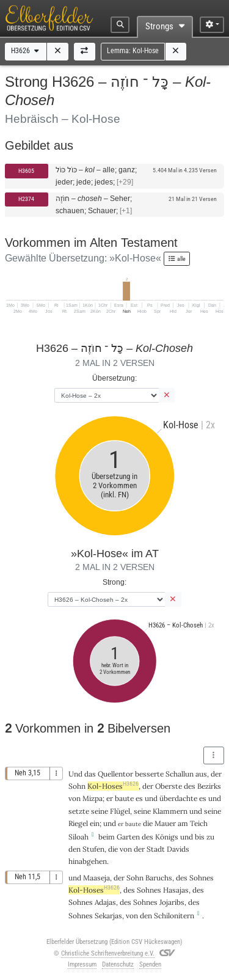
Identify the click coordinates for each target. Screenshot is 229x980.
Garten (128, 837)
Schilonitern (174, 916)
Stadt (156, 849)
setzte (79, 811)
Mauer (165, 823)
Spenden (150, 964)
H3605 (26, 171)
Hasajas (176, 890)
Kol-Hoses (113, 786)
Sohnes (202, 878)
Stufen (93, 849)
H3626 (26, 51)
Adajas (105, 902)
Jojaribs (172, 902)
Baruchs (159, 878)
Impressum (82, 964)
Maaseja (96, 878)
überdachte (178, 798)
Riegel (78, 823)
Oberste (169, 786)
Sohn (77, 786)
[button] (58, 52)
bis (200, 837)
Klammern (170, 811)
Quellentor (115, 774)
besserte (149, 774)
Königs (167, 837)
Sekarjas (108, 916)
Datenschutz (118, 964)
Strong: (114, 582)
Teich (199, 823)
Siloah (78, 837)
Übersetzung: (114, 378)
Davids (178, 849)
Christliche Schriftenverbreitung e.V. (108, 953)
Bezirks (209, 786)
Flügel (120, 811)
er (110, 798)
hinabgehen (88, 861)
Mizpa (93, 798)
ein (95, 823)
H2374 (26, 199)
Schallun (180, 774)
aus (201, 774)
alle (177, 259)
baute (124, 798)
